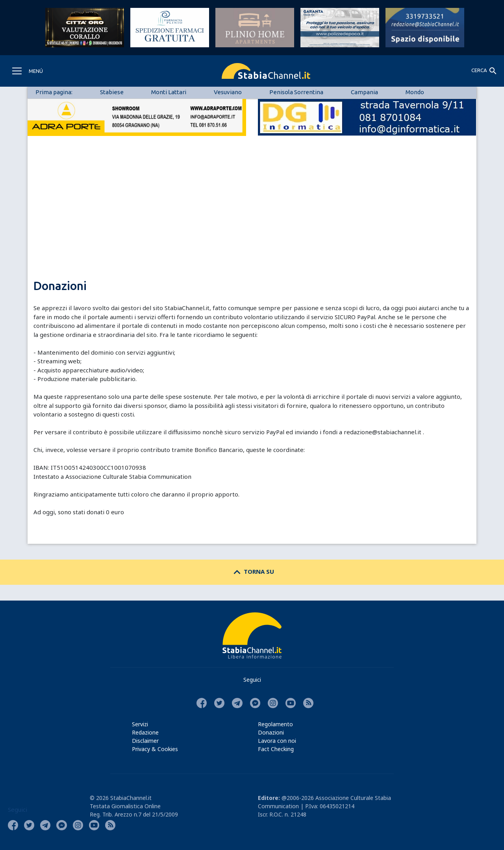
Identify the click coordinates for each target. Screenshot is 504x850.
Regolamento (275, 724)
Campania (364, 92)
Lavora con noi (277, 741)
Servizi (140, 724)
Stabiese (112, 92)
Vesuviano (228, 92)
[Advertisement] (252, 221)
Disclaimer (145, 741)
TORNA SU (252, 571)
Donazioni (271, 732)
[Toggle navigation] (27, 71)
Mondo (415, 92)
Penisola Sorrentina (296, 92)
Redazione (145, 732)
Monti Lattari (169, 92)
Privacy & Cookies (155, 749)
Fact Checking (276, 749)
